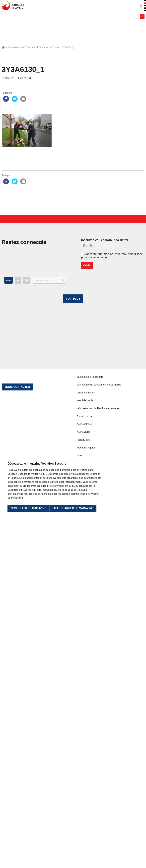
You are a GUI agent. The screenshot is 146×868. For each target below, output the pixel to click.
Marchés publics (86, 659)
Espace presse (85, 674)
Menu (142, 16)
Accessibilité (84, 690)
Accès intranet (85, 682)
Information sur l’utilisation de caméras (98, 666)
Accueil (3, 47)
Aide (79, 714)
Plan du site (83, 698)
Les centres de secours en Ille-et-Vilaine (99, 643)
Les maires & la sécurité (90, 635)
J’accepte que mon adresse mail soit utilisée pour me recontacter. (112, 256)
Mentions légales (86, 706)
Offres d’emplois (86, 651)
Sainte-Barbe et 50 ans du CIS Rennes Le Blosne (33, 47)
